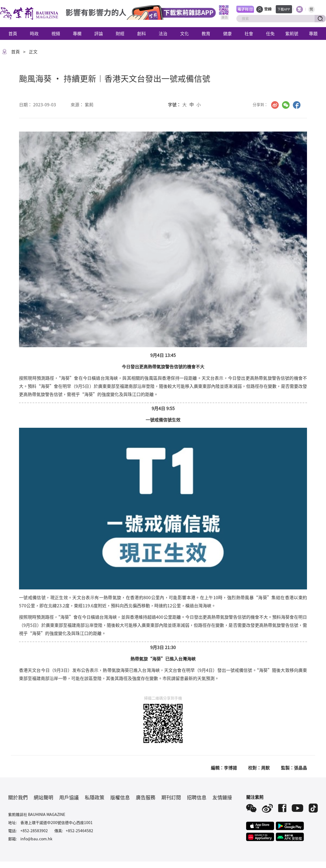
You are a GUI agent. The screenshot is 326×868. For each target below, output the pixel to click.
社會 (249, 33)
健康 (227, 33)
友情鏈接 (222, 797)
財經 (120, 33)
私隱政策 (95, 797)
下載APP (284, 9)
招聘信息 (197, 797)
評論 (99, 33)
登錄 (268, 9)
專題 (313, 33)
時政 (34, 33)
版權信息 (120, 797)
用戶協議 (69, 797)
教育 (206, 33)
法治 (163, 33)
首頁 (13, 33)
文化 (184, 33)
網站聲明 (43, 797)
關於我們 (18, 797)
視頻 (56, 33)
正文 (33, 52)
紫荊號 (292, 33)
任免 (270, 33)
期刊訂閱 (171, 797)
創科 (142, 33)
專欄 (77, 33)
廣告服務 (146, 797)
